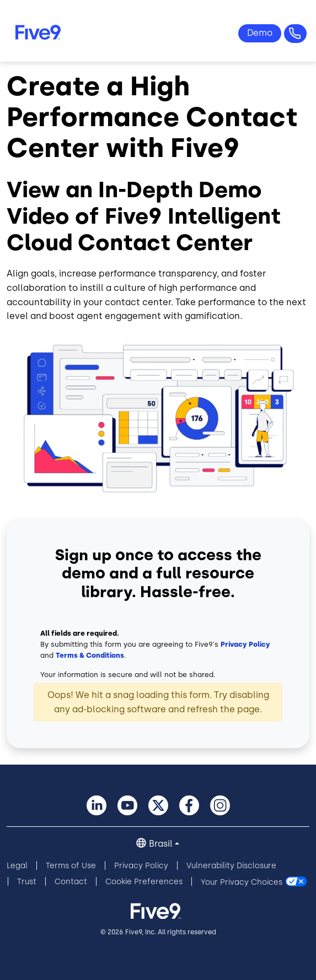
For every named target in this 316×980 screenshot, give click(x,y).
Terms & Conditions (90, 655)
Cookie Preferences (144, 882)
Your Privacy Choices (242, 882)
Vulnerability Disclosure (231, 866)
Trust (27, 882)
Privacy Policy (245, 644)
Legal (17, 866)
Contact (71, 882)
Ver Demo (260, 33)
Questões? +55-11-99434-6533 (296, 34)
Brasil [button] (161, 844)
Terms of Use (71, 866)
